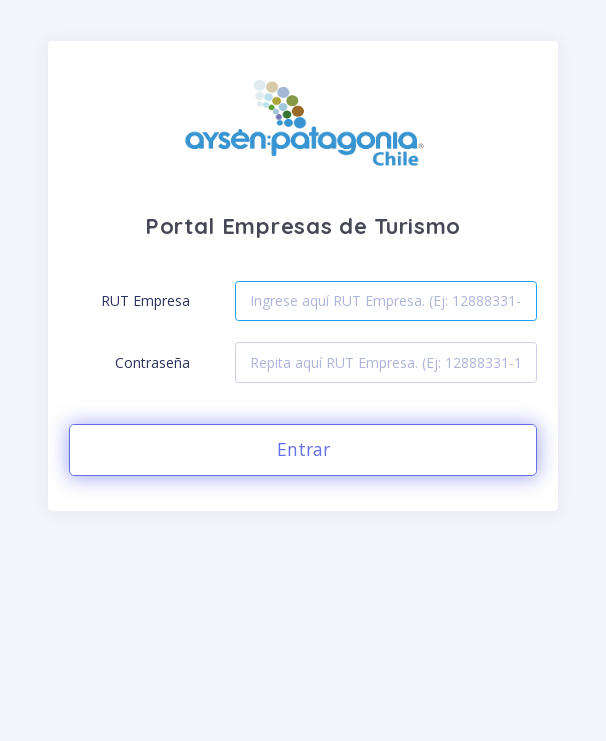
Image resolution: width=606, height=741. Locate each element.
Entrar (303, 449)
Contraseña (152, 362)
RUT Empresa (145, 300)
